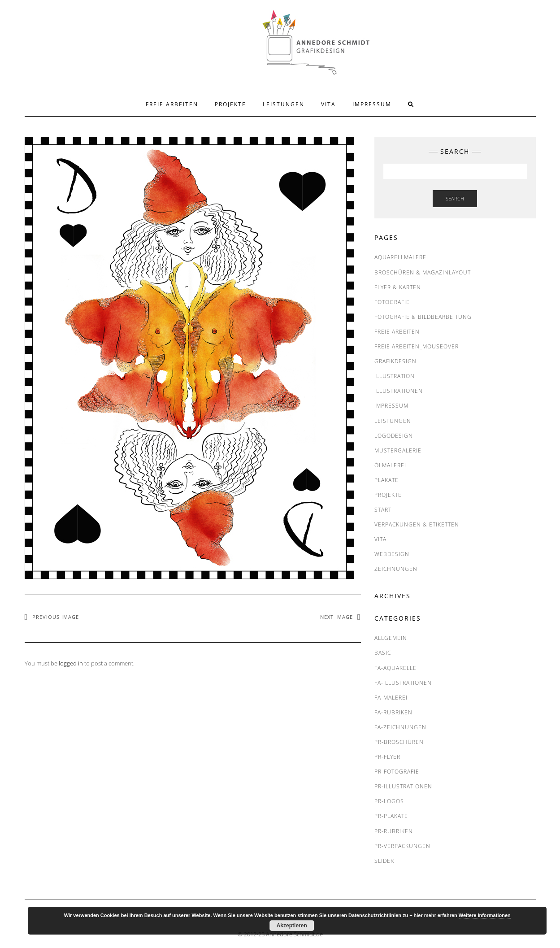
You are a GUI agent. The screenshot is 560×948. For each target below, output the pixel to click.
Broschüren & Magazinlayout (423, 272)
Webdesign (392, 554)
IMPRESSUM (372, 104)
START (383, 510)
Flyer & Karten (398, 287)
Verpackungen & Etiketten (417, 524)
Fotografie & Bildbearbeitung (423, 317)
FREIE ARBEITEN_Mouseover (417, 346)
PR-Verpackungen (402, 846)
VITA (328, 104)
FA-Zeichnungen (400, 727)
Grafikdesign (395, 361)
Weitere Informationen (485, 915)
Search (455, 198)
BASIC (383, 653)
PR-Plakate (391, 816)
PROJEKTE (230, 104)
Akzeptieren (292, 926)
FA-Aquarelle (395, 668)
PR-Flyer (387, 757)
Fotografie (392, 302)
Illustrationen (399, 391)
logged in (71, 663)
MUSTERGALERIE (398, 450)
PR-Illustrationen (403, 786)
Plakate (386, 480)
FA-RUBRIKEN (393, 712)
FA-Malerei (391, 698)
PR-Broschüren (399, 742)
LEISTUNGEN (284, 104)
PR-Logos (389, 801)
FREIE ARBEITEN (172, 104)
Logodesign (394, 436)
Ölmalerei (390, 465)
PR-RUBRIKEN (394, 831)
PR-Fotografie (397, 772)
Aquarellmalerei (401, 257)
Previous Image (56, 617)
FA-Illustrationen (403, 683)
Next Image (336, 617)
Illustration (395, 376)
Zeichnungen (396, 569)
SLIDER (384, 861)
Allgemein (391, 638)
